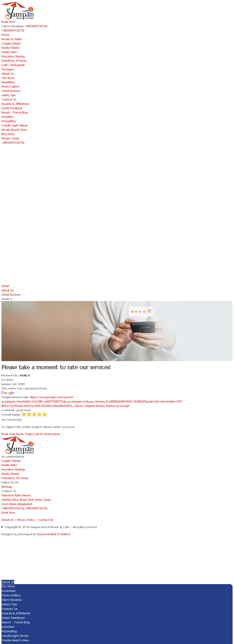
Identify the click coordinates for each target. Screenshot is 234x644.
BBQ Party (8, 134)
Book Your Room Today (17, 434)
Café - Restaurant (13, 65)
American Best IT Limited (54, 534)
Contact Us (9, 99)
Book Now (8, 22)
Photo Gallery (10, 87)
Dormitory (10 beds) (15, 478)
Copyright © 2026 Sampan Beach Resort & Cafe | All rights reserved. (51, 527)
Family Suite (9, 52)
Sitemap (7, 487)
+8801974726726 (13, 508)
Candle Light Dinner (15, 125)
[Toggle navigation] (26, 31)
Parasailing (8, 121)
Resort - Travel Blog (15, 112)
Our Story (8, 78)
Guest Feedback (12, 108)
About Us (7, 74)
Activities (7, 117)
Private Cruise (10, 138)
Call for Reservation (47, 434)
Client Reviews (11, 91)
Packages (8, 69)
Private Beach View (14, 130)
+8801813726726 (36, 508)
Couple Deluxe (11, 43)
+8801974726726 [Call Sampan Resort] (36, 26)
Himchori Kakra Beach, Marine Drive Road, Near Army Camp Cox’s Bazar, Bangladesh (26, 500)
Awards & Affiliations (15, 104)
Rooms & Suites (12, 39)
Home (5, 35)
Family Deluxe (10, 48)
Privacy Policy (26, 520)
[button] (231, 546)
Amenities (8, 82)
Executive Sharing (13, 56)
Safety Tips (8, 95)
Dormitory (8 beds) (14, 61)
